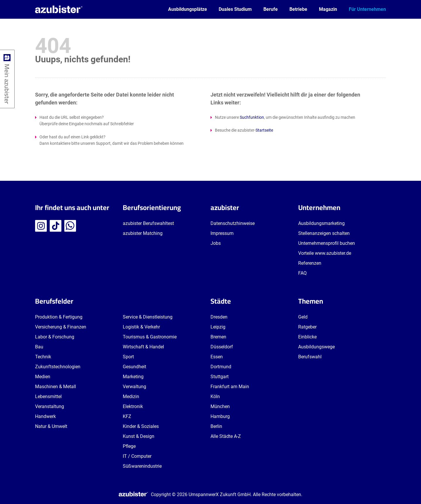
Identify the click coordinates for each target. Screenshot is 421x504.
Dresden (219, 317)
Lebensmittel (48, 397)
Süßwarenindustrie (142, 466)
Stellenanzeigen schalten (324, 233)
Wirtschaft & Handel (143, 347)
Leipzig (218, 327)
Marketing (133, 377)
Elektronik (133, 406)
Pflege (129, 446)
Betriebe (298, 9)
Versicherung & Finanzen (61, 327)
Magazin (328, 9)
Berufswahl (310, 357)
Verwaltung (134, 387)
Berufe (271, 9)
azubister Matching (143, 233)
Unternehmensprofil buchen (327, 243)
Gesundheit (134, 367)
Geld (303, 317)
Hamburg (220, 416)
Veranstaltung (50, 406)
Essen (217, 357)
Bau (39, 347)
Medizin (131, 397)
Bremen (218, 337)
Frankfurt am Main (230, 387)
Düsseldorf (222, 347)
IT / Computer (137, 456)
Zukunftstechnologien (58, 367)
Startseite (264, 130)
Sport (128, 357)
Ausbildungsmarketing (321, 223)
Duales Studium (235, 9)
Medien (43, 377)
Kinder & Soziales (141, 426)
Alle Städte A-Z (226, 436)
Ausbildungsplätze (188, 9)
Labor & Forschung (55, 337)
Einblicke (307, 337)
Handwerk (45, 416)
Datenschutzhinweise (233, 223)
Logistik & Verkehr (141, 327)
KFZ (127, 416)
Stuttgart (220, 377)
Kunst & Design (139, 436)
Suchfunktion (252, 117)
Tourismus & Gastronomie (150, 337)
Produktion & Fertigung (59, 317)
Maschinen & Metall (56, 387)
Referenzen (310, 263)
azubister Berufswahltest (148, 223)
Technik (43, 357)
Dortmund (221, 367)
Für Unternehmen (367, 9)
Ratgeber (307, 327)
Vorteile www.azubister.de (325, 253)
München (220, 406)
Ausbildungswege (316, 347)
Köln (215, 397)
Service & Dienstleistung (148, 317)
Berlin (216, 426)
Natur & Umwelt (51, 426)
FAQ (302, 273)
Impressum (222, 233)
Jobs (216, 243)
